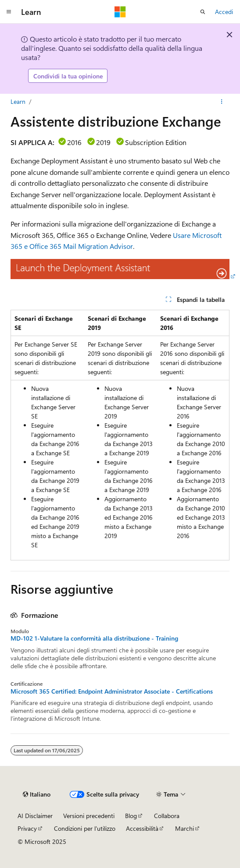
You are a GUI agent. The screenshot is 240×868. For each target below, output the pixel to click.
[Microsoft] (120, 12)
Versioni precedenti (89, 816)
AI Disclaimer (35, 816)
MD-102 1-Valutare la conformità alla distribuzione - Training (94, 638)
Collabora (167, 816)
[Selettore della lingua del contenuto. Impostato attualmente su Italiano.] (37, 794)
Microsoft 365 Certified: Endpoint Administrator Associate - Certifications (112, 691)
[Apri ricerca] (203, 12)
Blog (131, 816)
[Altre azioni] (222, 102)
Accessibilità (142, 828)
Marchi (184, 828)
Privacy (27, 828)
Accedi (224, 12)
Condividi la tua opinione (68, 76)
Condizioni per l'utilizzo (85, 828)
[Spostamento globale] (9, 12)
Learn (18, 101)
